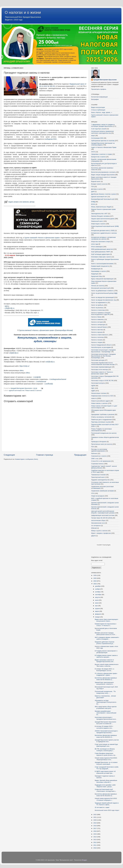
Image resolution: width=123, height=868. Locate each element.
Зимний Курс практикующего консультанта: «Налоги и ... (105, 683)
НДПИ (93, 386)
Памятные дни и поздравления (101, 420)
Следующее (9, 455)
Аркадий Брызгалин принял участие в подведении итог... (107, 741)
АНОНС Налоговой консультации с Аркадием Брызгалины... (106, 732)
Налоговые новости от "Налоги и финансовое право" (102, 373)
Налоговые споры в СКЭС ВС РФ (102, 381)
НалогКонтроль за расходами (101, 347)
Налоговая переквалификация (101, 367)
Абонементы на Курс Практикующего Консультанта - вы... (106, 702)
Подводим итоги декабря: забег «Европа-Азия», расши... (105, 786)
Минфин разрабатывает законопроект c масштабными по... (106, 713)
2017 (95, 828)
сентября (98, 595)
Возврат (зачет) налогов (99, 184)
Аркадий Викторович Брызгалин (105, 80)
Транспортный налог (98, 477)
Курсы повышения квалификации (102, 279)
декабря (98, 586)
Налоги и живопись (98, 319)
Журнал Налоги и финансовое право (103, 209)
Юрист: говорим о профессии (101, 533)
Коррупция (95, 274)
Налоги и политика (97, 337)
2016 (95, 831)
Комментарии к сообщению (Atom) (27, 459)
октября (98, 592)
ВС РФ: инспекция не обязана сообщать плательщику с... (105, 750)
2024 (95, 581)
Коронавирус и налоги (99, 271)
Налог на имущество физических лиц (104, 300)
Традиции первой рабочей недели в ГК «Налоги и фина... (107, 804)
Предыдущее (80, 455)
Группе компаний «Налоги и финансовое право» (42, 238)
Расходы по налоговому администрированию (99, 450)
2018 (95, 826)
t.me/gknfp (37, 377)
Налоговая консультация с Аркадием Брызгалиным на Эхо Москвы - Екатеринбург (103, 356)
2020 (95, 820)
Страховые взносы (97, 464)
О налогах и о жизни (23, 12)
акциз (93, 136)
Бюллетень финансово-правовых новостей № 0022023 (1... (106, 736)
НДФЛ (93, 391)
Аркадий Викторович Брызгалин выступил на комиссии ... (105, 723)
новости (94, 398)
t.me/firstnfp (49, 384)
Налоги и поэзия (97, 340)
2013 (95, 840)
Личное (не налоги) (98, 286)
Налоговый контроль (98, 383)
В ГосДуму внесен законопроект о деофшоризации (106, 652)
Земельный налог (97, 221)
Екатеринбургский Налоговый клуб (103, 199)
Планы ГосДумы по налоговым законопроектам (101, 430)
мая (97, 606)
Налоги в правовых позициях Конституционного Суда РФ (101, 314)
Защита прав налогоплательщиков (103, 219)
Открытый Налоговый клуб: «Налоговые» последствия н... (106, 790)
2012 (95, 842)
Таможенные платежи (98, 475)
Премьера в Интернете (99, 442)
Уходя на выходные (98, 496)
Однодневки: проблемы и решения (103, 414)
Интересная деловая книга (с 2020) (103, 231)
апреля (98, 609)
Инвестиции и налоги (98, 224)
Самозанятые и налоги (99, 456)
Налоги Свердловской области (101, 345)
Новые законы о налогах (33, 390)
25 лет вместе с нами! (102, 807)
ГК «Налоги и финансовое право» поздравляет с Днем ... (106, 674)
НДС (93, 388)
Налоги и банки (96, 317)
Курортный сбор (97, 276)
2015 (95, 834)
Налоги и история (97, 322)
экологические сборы (98, 520)
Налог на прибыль (97, 305)
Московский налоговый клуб (101, 288)
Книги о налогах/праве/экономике (102, 264)
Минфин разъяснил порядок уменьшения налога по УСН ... (106, 634)
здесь (7, 306)
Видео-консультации (98, 107)
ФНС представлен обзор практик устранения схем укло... (106, 707)
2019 (95, 823)
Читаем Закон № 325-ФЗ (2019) (102, 518)
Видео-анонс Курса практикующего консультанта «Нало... (106, 620)
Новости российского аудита (101, 401)
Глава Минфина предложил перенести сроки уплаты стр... (106, 754)
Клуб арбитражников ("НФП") (101, 252)
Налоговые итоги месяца (99, 369)
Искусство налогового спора (101, 242)
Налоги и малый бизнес (99, 327)
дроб (93, 192)
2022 (95, 815)
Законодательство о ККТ (99, 214)
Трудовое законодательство (100, 480)
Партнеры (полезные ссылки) (101, 422)
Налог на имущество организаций (102, 297)
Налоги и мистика (97, 330)
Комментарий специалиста (100, 266)
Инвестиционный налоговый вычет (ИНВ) (105, 226)
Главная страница (45, 455)
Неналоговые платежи (99, 393)
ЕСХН (93, 204)
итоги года (95, 244)
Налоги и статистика (98, 310)
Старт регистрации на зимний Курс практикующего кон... (106, 745)
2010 (95, 848)
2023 (95, 584)
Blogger (84, 860)
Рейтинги (94, 453)
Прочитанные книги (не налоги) (102, 444)
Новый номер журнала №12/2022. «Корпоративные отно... (106, 759)
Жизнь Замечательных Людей (101, 207)
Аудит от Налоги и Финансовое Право (104, 147)
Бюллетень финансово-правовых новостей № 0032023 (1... (106, 679)
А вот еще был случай (99, 129)
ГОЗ (93, 187)
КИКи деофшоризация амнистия (102, 249)
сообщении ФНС (51, 139)
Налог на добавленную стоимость (102, 291)
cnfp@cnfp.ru (9, 308)
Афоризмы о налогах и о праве (102, 154)
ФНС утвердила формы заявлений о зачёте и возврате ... (107, 638)
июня (97, 603)
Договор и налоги (97, 189)
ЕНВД (93, 202)
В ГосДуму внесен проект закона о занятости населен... (106, 656)
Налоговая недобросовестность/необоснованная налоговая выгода (103, 364)
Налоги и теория (97, 342)
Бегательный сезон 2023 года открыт (107, 810)
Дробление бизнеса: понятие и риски (103, 194)
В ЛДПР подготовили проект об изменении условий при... (105, 772)
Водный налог (96, 181)
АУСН (93, 152)
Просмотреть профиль (99, 89)
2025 (95, 578)
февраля (98, 614)
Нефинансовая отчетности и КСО (102, 396)
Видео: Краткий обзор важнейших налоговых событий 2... (106, 781)
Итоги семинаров (97, 247)
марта (97, 611)
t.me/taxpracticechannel (58, 379)
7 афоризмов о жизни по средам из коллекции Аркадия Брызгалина (103, 125)
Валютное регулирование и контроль (103, 172)
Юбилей (94, 528)
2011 (95, 845)
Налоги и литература (98, 325)
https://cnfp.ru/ (24, 366)
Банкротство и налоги (98, 157)
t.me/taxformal (41, 382)
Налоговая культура (98, 360)
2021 (95, 817)
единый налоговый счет (17, 390)
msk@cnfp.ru (50, 362)
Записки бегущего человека (100, 216)
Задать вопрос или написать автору (19, 202)
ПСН (93, 447)
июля (97, 600)
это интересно (96, 526)
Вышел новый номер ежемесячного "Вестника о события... (107, 665)
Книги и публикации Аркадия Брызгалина (105, 259)
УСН (93, 493)
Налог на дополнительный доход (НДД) (104, 293)
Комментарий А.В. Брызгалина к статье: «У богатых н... (106, 625)
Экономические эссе (98, 523)
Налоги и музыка (97, 332)
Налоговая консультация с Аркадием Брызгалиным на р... (106, 718)
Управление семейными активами (103, 491)
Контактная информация (99, 97)
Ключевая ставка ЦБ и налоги (101, 257)
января (98, 617)
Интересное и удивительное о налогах (104, 233)
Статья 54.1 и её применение (101, 461)
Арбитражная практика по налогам (103, 141)
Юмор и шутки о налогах (99, 531)
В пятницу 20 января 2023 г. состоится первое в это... (104, 727)
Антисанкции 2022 (97, 138)
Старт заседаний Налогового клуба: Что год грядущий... (107, 768)
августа (98, 597)
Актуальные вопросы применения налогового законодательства (102, 132)
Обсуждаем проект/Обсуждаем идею (103, 410)
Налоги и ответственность (100, 335)
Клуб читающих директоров (100, 254)
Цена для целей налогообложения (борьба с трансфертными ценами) (103, 512)
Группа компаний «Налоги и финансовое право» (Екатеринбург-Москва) (46, 330)
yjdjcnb (93, 536)
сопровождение (48, 338)
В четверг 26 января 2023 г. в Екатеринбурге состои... (104, 670)
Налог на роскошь (97, 308)
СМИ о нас (95, 459)
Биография (95, 99)
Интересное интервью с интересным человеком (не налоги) (103, 238)
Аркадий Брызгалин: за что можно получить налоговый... (106, 763)
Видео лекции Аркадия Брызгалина (103, 175)
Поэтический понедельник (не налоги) (104, 433)
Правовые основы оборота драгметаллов (105, 437)
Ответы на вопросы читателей (101, 417)
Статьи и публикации (98, 110)
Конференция (96, 269)
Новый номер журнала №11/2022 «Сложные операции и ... (106, 799)
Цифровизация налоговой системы (103, 515)
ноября (98, 589)
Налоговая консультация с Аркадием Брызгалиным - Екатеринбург (103, 351)
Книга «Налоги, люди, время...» (102, 112)
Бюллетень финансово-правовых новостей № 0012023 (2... (106, 795)
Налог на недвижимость (99, 302)
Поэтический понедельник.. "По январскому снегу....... (105, 692)
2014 (95, 837)
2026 (95, 575)
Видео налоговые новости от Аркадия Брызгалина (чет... (105, 661)
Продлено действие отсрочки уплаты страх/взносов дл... (104, 643)
